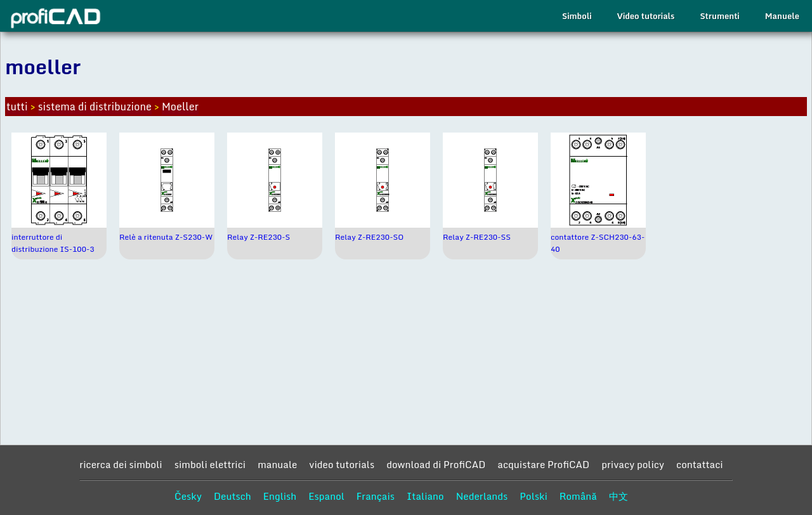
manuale (277, 464)
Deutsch (232, 496)
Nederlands (482, 496)
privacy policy (633, 464)
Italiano (425, 496)
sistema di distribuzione (95, 107)
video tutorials (342, 464)
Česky (188, 496)
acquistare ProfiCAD (543, 464)
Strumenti (719, 16)
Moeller (180, 107)
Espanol (326, 496)
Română (578, 496)
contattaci (700, 464)
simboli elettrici (210, 464)
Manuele (782, 16)
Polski (533, 496)
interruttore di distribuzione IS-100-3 (53, 243)
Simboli (577, 16)
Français (376, 496)
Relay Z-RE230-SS (477, 237)
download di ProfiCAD (436, 464)
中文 (619, 496)
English (280, 496)
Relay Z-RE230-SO (369, 237)
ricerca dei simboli (121, 464)
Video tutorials (645, 16)
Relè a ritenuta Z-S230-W (166, 237)
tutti (17, 107)
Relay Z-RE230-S (259, 237)
